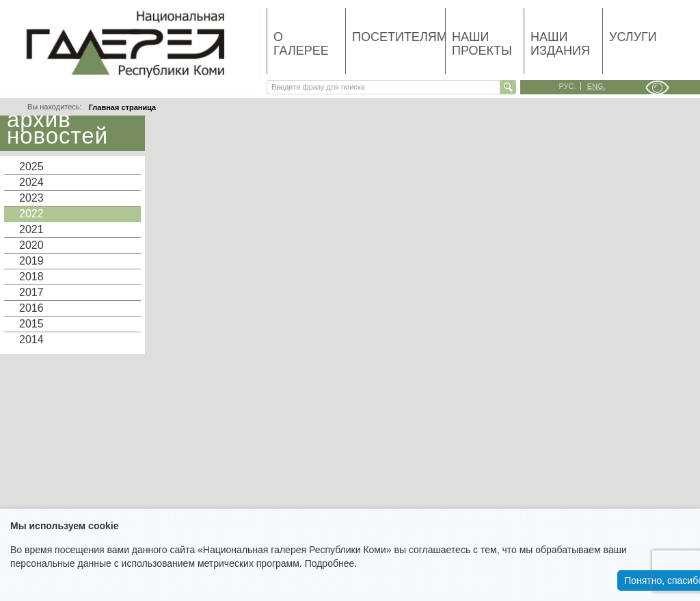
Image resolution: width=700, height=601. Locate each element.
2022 (31, 214)
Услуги (633, 37)
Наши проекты (482, 44)
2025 (31, 166)
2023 (31, 198)
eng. (596, 86)
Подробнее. (331, 563)
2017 (31, 292)
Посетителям (399, 37)
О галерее (301, 44)
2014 (31, 339)
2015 (31, 324)
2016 (31, 308)
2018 (31, 277)
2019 (31, 261)
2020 (31, 245)
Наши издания (560, 44)
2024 (31, 182)
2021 (31, 229)
